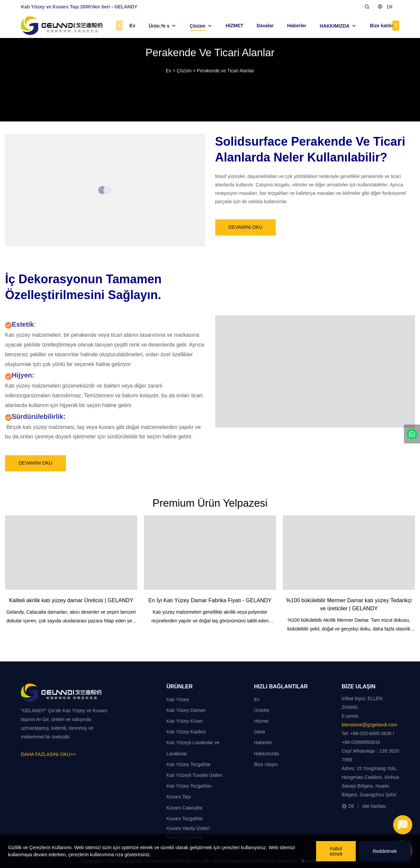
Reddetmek (385, 851)
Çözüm (198, 26)
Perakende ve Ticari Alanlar (226, 71)
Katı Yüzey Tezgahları (189, 786)
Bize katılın (382, 26)
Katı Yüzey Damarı (186, 710)
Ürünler (262, 710)
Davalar (265, 26)
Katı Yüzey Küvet (184, 721)
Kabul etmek (336, 851)
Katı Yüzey (178, 699)
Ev (132, 26)
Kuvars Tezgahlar (185, 819)
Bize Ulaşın (266, 764)
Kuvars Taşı (179, 797)
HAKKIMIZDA (335, 26)
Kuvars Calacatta (184, 808)
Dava (259, 732)
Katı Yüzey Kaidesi (186, 732)
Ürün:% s (159, 26)
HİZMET (234, 26)
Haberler (297, 26)
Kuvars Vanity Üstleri (188, 828)
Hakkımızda (266, 754)
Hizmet (261, 721)
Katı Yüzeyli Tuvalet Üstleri (194, 775)
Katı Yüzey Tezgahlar (189, 764)
